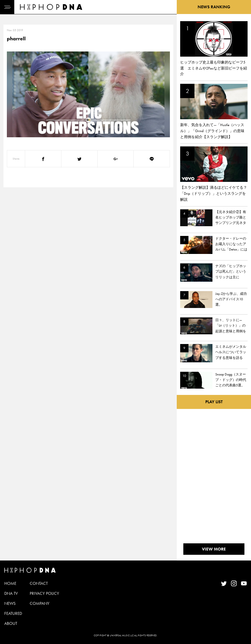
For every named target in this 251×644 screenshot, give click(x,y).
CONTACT (39, 583)
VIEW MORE (214, 549)
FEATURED (13, 613)
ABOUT (11, 623)
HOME (10, 583)
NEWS (10, 603)
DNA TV (11, 593)
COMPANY (40, 603)
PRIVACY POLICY (44, 593)
